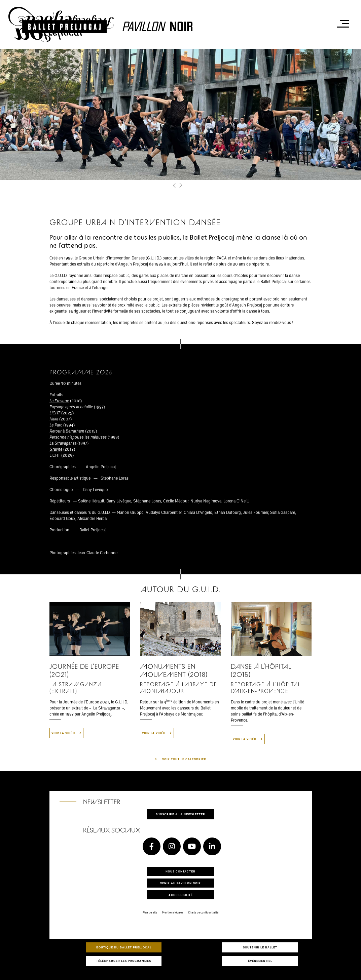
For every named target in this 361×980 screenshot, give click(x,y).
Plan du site (150, 912)
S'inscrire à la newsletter (180, 814)
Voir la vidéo (66, 733)
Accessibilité (181, 895)
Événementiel (260, 961)
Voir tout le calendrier (184, 759)
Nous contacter (180, 871)
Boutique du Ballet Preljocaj (124, 947)
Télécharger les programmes (124, 961)
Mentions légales (173, 912)
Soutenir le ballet (260, 947)
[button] (175, 186)
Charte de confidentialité (203, 912)
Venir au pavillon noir (180, 883)
